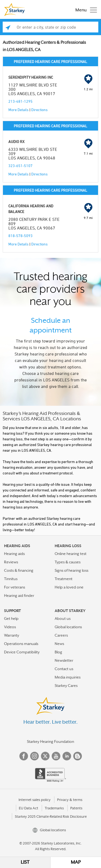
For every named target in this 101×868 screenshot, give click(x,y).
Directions (39, 110)
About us (63, 618)
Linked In (67, 756)
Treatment (64, 579)
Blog (58, 652)
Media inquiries (68, 677)
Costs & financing (19, 570)
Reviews (11, 562)
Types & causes (68, 562)
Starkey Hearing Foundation (50, 741)
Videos (10, 627)
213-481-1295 (20, 101)
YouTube (56, 756)
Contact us (64, 669)
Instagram (34, 756)
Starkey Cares (66, 686)
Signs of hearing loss (72, 570)
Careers (61, 635)
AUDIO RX (16, 142)
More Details (18, 110)
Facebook (24, 756)
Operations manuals (21, 644)
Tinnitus (11, 579)
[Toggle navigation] (85, 9)
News (59, 644)
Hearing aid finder (19, 596)
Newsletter (64, 660)
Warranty (12, 635)
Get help (11, 618)
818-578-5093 (20, 236)
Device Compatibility (22, 652)
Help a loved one (69, 587)
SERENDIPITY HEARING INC (31, 77)
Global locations (68, 627)
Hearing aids (14, 554)
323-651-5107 (20, 166)
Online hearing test (71, 554)
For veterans (15, 587)
